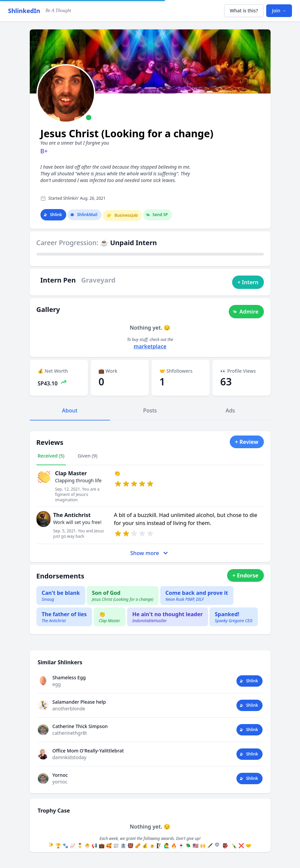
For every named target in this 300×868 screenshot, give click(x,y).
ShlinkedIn (24, 11)
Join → (279, 11)
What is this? (244, 11)
